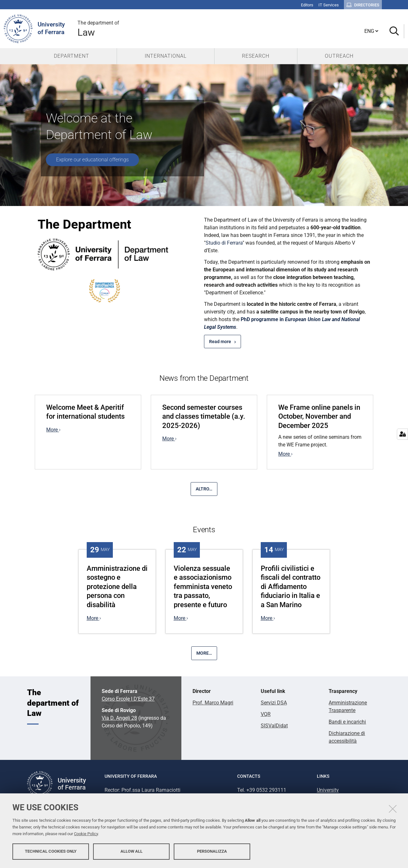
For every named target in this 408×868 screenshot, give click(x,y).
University (328, 790)
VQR (266, 714)
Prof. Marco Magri (213, 703)
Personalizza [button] (212, 851)
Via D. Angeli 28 (119, 718)
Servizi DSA (274, 703)
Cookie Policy (86, 834)
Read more (220, 342)
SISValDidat (274, 726)
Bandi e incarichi (347, 722)
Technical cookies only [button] (51, 851)
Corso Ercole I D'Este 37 (128, 699)
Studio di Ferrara (224, 243)
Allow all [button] (131, 851)
